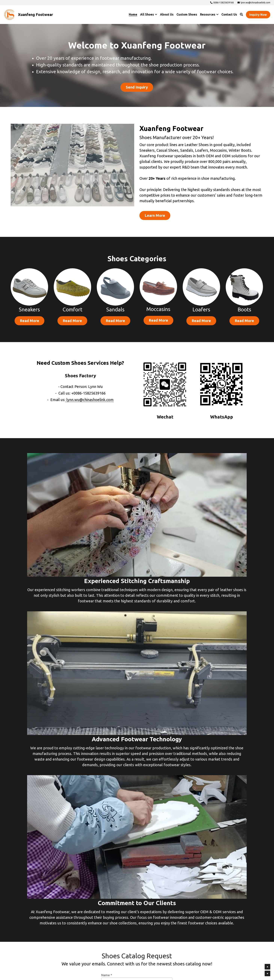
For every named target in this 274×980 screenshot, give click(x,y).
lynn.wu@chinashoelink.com (90, 403)
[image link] (9, 14)
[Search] (241, 14)
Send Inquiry (137, 88)
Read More (29, 325)
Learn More (142, 218)
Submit (137, 912)
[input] (137, 785)
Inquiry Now (258, 15)
